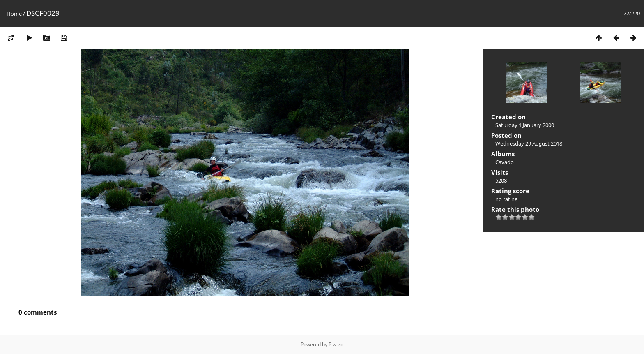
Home (14, 14)
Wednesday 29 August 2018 (529, 143)
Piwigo (336, 344)
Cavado (505, 162)
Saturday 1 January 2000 (525, 125)
